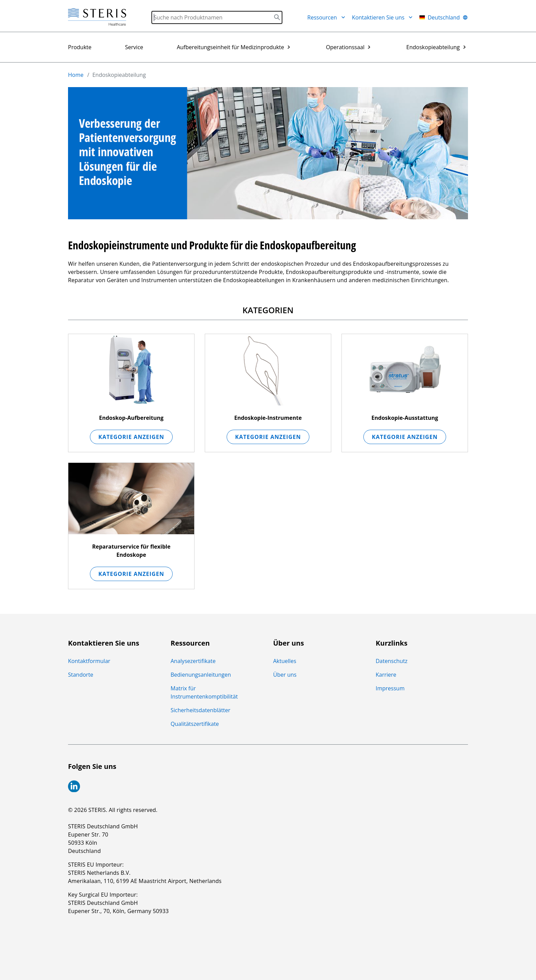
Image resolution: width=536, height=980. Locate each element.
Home (76, 75)
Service (134, 47)
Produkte (80, 47)
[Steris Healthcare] (97, 17)
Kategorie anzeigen (131, 437)
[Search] (217, 17)
